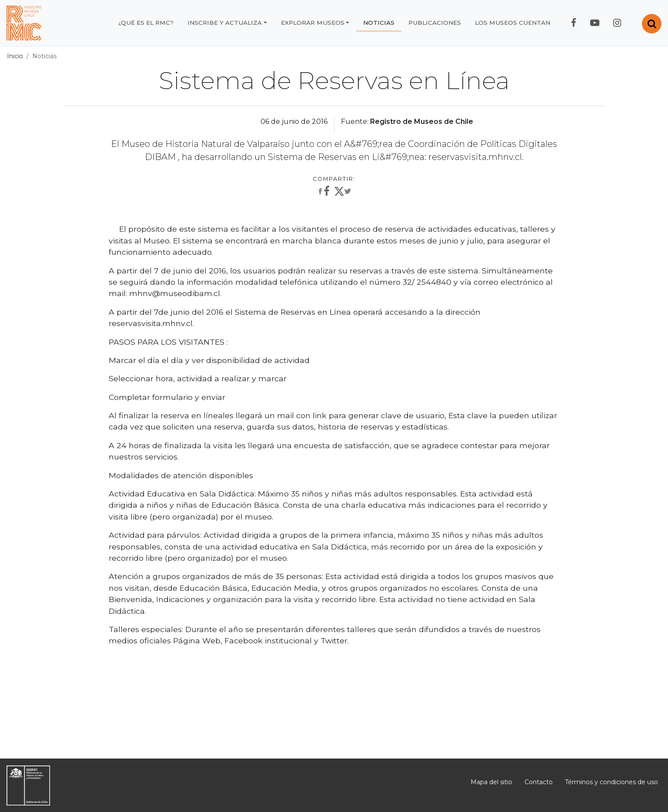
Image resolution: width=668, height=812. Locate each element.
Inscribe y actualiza (225, 23)
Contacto (539, 782)
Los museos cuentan (513, 23)
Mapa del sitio (491, 782)
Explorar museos (313, 23)
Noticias (379, 23)
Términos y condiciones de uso (611, 782)
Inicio (15, 56)
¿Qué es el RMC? (146, 23)
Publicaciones (435, 23)
